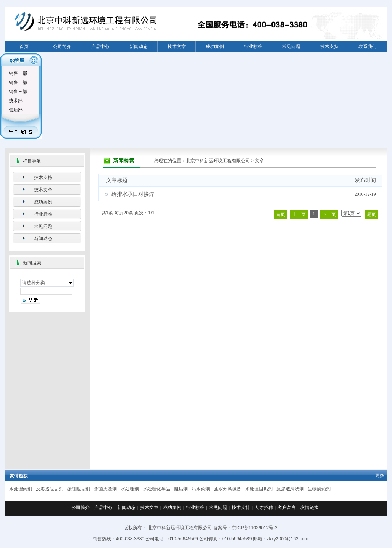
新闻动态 (139, 47)
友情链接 (310, 508)
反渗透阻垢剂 (50, 489)
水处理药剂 (21, 489)
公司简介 (62, 47)
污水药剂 (201, 489)
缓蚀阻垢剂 (79, 489)
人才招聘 (264, 508)
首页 (24, 47)
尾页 (371, 214)
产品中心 (100, 47)
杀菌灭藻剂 (105, 489)
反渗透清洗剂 (290, 489)
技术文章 (177, 47)
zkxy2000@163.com (288, 539)
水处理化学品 (156, 489)
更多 (380, 475)
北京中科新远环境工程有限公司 (218, 161)
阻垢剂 (181, 489)
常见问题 (291, 47)
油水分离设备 (227, 489)
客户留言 (287, 508)
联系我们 (368, 47)
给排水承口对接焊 (133, 194)
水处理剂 (130, 489)
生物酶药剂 (319, 489)
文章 (260, 161)
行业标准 (253, 47)
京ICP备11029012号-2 (255, 528)
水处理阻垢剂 (259, 489)
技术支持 (329, 47)
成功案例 (215, 47)
